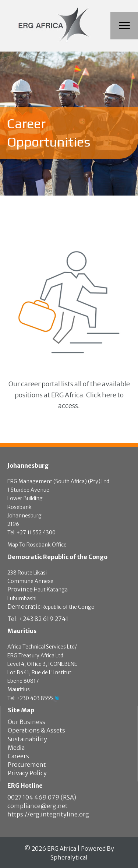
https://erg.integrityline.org (48, 814)
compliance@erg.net (38, 806)
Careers (18, 756)
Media (16, 748)
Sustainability (27, 739)
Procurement (27, 765)
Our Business (26, 722)
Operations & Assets (36, 730)
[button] (69, 395)
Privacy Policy (27, 773)
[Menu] (124, 26)
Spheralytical (69, 857)
